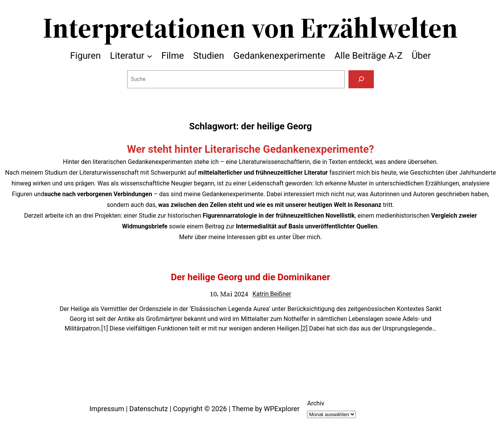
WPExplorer (282, 409)
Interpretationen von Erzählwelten (250, 28)
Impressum (107, 409)
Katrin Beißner (272, 294)
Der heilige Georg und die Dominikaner (251, 277)
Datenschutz (149, 409)
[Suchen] (361, 79)
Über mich (306, 237)
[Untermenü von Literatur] (149, 56)
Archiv (316, 403)
